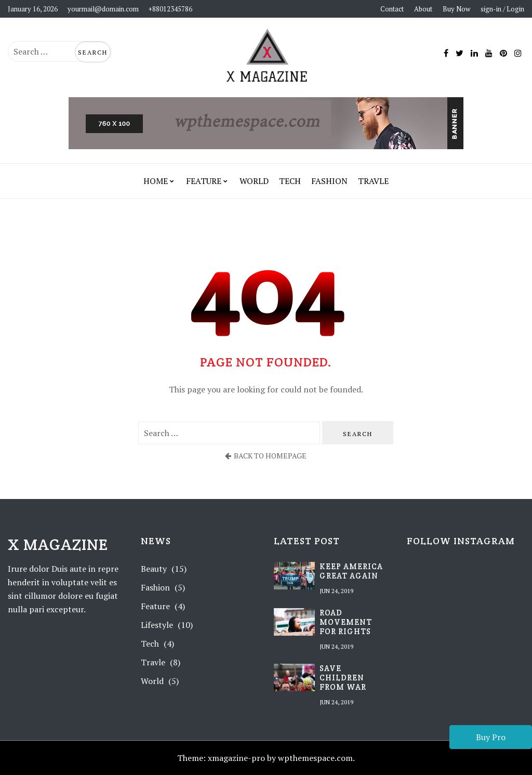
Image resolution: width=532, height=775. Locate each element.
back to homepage (266, 456)
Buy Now (456, 9)
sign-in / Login (502, 9)
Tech (290, 181)
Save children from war (343, 678)
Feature (204, 181)
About (423, 9)
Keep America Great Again (351, 571)
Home (156, 181)
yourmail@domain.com (103, 9)
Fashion (329, 181)
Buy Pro (491, 737)
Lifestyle (157, 625)
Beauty (154, 569)
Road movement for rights (346, 622)
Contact (392, 9)
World (254, 181)
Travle (373, 181)
